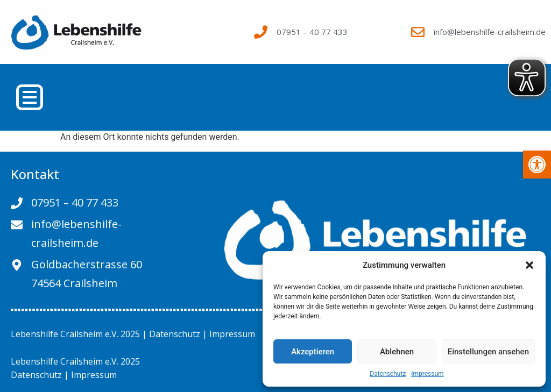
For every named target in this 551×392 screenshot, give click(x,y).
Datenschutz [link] (388, 374)
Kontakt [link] (35, 174)
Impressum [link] (427, 374)
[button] (529, 265)
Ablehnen (397, 352)
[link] (537, 165)
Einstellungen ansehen (488, 352)
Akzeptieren (313, 352)
